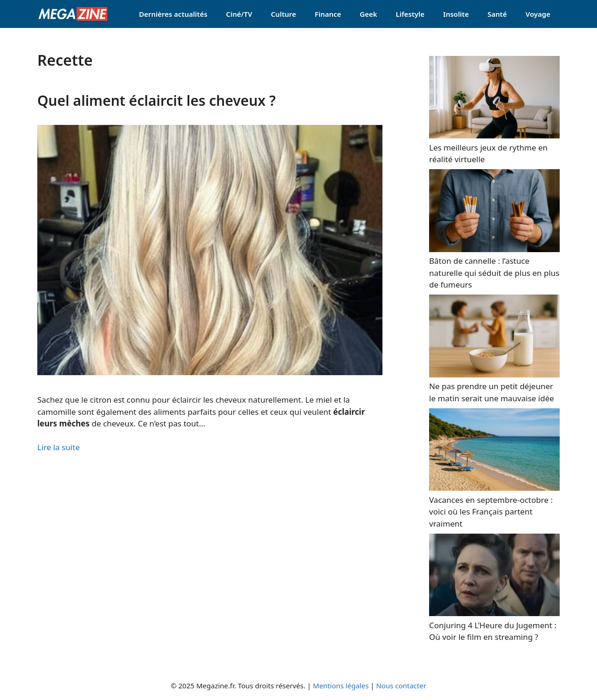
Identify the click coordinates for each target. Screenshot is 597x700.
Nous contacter (401, 686)
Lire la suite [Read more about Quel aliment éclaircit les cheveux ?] (59, 447)
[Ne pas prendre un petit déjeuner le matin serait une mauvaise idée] (494, 374)
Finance (328, 14)
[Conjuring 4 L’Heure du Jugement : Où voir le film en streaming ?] (494, 613)
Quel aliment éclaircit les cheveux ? (156, 100)
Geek (368, 14)
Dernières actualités (173, 14)
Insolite (456, 14)
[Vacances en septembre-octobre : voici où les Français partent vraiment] (494, 488)
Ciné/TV (239, 14)
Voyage (538, 14)
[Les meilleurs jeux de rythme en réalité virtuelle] (494, 135)
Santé (497, 14)
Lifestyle (410, 14)
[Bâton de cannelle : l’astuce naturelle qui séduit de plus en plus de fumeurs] (494, 249)
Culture (284, 14)
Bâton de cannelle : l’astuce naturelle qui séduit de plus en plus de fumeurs (494, 273)
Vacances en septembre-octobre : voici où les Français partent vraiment (491, 512)
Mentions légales (341, 686)
